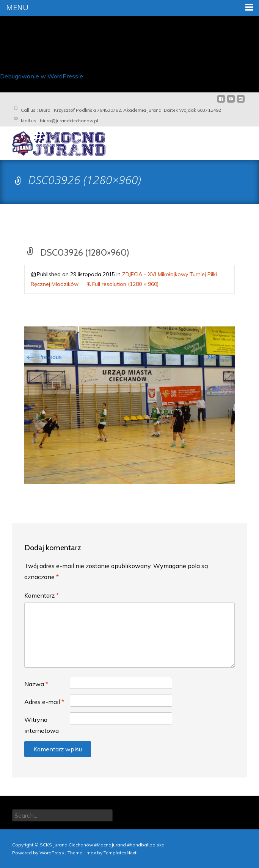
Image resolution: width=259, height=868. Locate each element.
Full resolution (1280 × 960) (125, 284)
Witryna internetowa (42, 725)
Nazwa (36, 684)
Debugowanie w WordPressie (42, 76)
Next (221, 356)
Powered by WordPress (39, 852)
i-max (90, 852)
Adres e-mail (44, 701)
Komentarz (42, 595)
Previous (43, 356)
